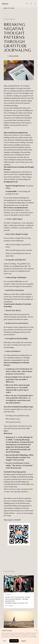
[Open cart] (27, 4)
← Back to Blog (8, 8)
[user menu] (31, 4)
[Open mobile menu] (35, 4)
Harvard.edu (19, 460)
